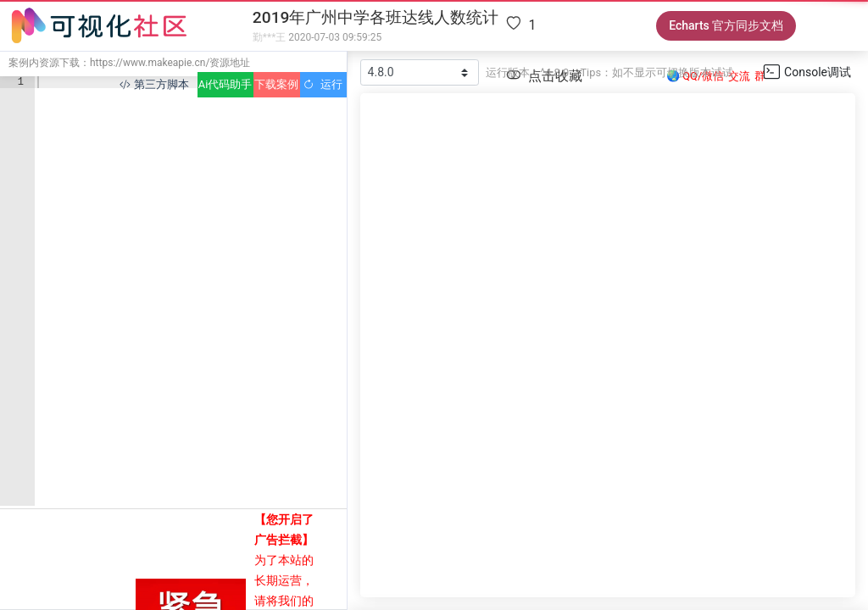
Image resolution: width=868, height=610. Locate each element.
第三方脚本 (154, 84)
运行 (323, 84)
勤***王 (270, 37)
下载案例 (276, 84)
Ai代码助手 (225, 84)
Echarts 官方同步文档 (726, 25)
